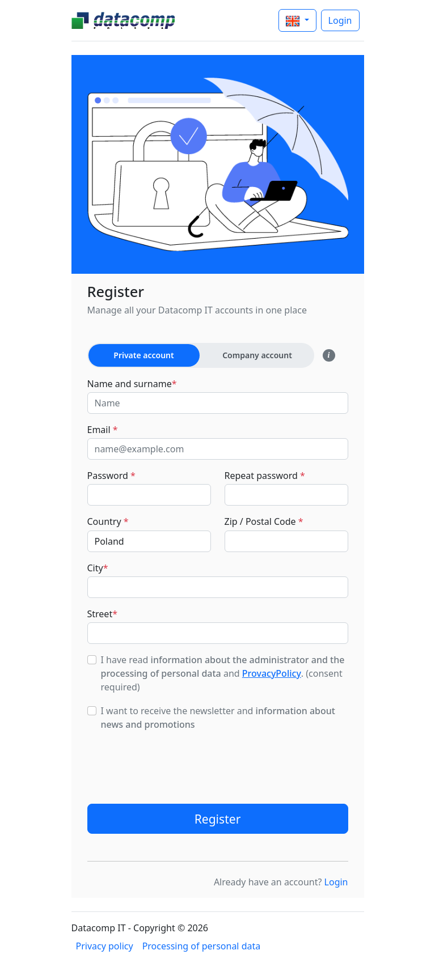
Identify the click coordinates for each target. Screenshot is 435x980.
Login (340, 20)
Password (111, 476)
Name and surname (132, 384)
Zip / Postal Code (264, 521)
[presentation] (174, 763)
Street (103, 614)
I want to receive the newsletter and (218, 718)
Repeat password (265, 476)
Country (108, 521)
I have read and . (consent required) (223, 673)
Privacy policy (105, 946)
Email (103, 430)
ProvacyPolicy (272, 673)
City (98, 568)
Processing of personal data (202, 946)
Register (218, 819)
